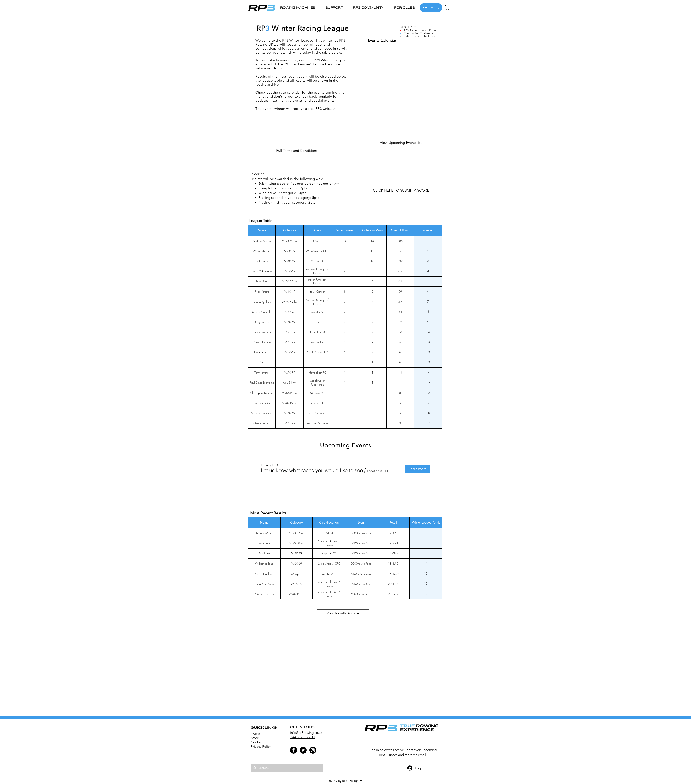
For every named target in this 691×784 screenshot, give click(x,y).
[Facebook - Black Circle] (293, 750)
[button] (336, 8)
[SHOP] (431, 8)
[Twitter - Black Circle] (303, 750)
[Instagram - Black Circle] (313, 750)
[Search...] (287, 768)
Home (255, 733)
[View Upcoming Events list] (401, 143)
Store (255, 738)
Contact (257, 742)
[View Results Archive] (343, 613)
